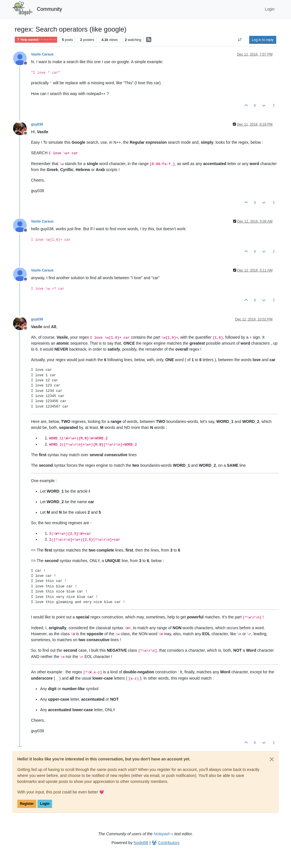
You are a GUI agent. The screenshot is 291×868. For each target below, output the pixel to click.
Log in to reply (263, 40)
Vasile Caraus (42, 54)
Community (50, 9)
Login (45, 804)
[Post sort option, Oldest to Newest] (240, 40)
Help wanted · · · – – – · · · (36, 40)
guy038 (37, 124)
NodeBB (141, 843)
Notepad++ (164, 834)
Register (27, 804)
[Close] (272, 759)
